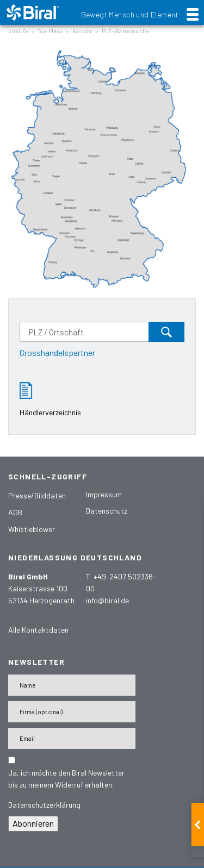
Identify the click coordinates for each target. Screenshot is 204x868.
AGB (15, 512)
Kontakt (82, 31)
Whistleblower (32, 529)
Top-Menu (50, 31)
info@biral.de (107, 600)
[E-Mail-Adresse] (72, 738)
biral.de (18, 31)
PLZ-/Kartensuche (125, 31)
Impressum (104, 494)
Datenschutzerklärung (44, 805)
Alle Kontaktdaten (38, 630)
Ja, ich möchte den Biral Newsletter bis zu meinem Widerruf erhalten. (66, 779)
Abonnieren (33, 823)
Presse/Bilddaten (37, 495)
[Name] (72, 685)
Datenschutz (107, 511)
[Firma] (72, 712)
